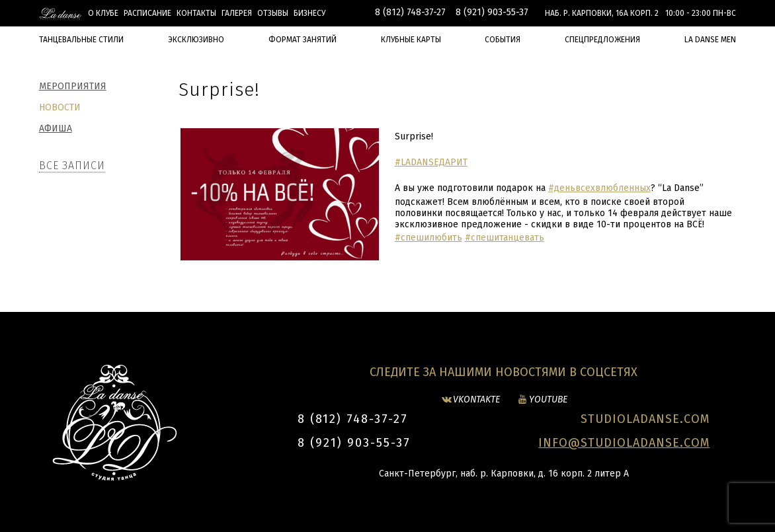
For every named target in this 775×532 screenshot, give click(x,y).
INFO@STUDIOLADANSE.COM (624, 443)
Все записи (72, 166)
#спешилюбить (428, 238)
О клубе (103, 13)
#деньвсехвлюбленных (599, 188)
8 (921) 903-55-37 (492, 12)
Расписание (147, 13)
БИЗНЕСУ (309, 13)
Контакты (196, 13)
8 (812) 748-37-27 (410, 12)
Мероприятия (73, 86)
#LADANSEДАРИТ (431, 162)
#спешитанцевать (505, 238)
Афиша (56, 129)
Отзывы (273, 13)
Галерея (237, 13)
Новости (60, 107)
